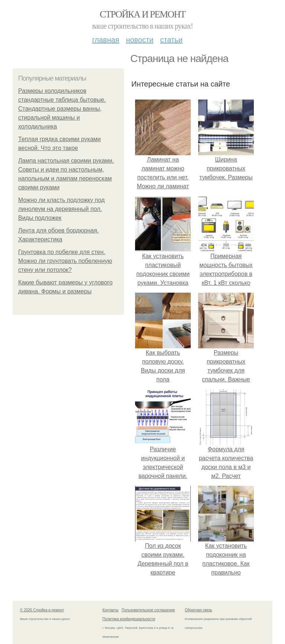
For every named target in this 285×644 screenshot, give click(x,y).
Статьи (171, 40)
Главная (106, 40)
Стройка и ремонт (143, 14)
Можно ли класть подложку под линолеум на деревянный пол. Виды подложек (61, 209)
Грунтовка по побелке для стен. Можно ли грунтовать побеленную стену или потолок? (65, 261)
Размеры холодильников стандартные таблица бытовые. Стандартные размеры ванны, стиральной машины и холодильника (62, 109)
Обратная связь (199, 610)
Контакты (110, 610)
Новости (140, 40)
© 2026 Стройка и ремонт (42, 610)
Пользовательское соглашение (148, 610)
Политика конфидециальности (129, 619)
